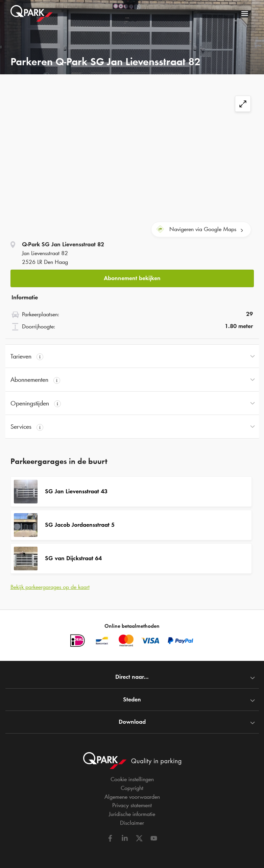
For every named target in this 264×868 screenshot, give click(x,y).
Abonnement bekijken (132, 278)
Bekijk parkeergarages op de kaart (50, 587)
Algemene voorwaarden (132, 797)
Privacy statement (132, 805)
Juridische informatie (132, 814)
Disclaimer (132, 823)
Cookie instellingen (132, 779)
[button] (132, 279)
